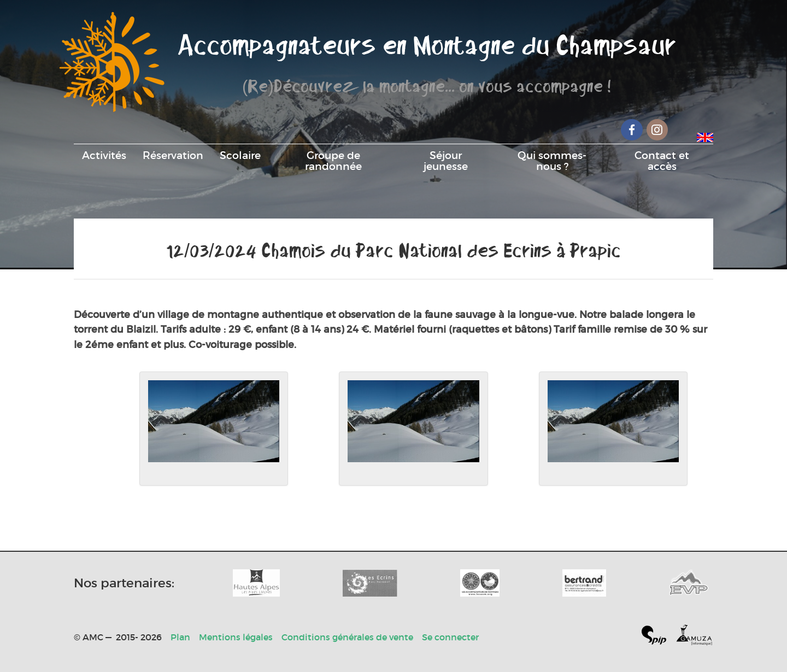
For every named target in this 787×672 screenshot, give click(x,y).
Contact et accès (662, 161)
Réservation (173, 155)
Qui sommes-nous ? (552, 161)
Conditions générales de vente (347, 637)
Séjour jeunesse (446, 161)
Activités (104, 155)
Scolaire (240, 155)
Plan (180, 637)
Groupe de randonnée (333, 161)
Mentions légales (236, 637)
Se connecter (450, 637)
